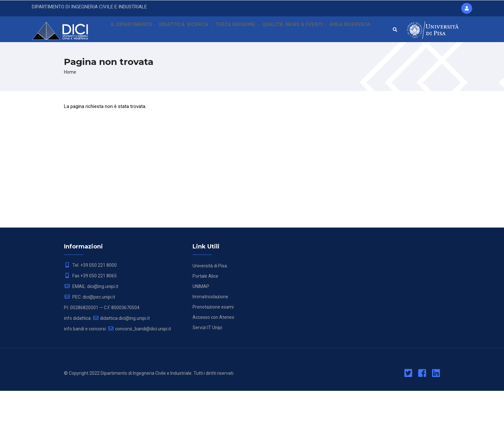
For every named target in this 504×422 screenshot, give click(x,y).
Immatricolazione (210, 328)
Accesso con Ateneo (213, 348)
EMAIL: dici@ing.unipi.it (91, 318)
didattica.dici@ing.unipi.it (121, 349)
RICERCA (201, 31)
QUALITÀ (276, 31)
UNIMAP (201, 318)
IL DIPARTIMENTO (131, 31)
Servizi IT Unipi (207, 359)
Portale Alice (205, 307)
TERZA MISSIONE (239, 31)
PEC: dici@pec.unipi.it (90, 328)
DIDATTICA (171, 31)
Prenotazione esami (213, 338)
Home (70, 103)
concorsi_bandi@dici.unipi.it (139, 360)
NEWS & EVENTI (310, 31)
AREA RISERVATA (128, 59)
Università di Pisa (210, 297)
